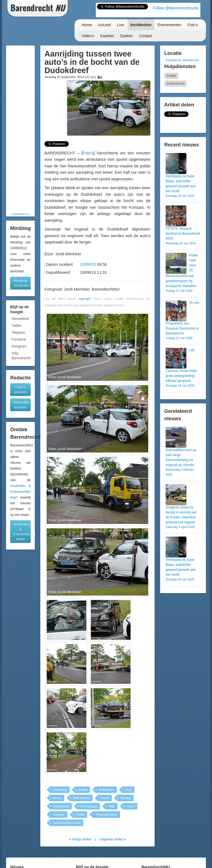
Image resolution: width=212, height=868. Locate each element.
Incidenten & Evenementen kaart (20, 492)
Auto (129, 790)
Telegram (18, 333)
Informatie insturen (21, 405)
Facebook (19, 339)
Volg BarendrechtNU (21, 356)
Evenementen (169, 25)
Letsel (130, 806)
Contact (145, 36)
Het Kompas (89, 806)
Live (121, 25)
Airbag (83, 790)
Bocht (105, 798)
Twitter (16, 326)
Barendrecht (81, 798)
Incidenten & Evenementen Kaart (22, 531)
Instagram (19, 346)
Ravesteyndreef (107, 815)
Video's (88, 36)
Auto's (57, 798)
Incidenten (141, 25)
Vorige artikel (82, 839)
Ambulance (106, 790)
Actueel (104, 25)
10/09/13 (88, 264)
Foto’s (88, 153)
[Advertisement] (25, 129)
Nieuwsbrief (20, 319)
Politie (80, 815)
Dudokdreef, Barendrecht (182, 60)
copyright (84, 299)
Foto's (193, 25)
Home (87, 25)
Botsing (126, 798)
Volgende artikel (111, 839)
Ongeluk (59, 815)
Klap (112, 806)
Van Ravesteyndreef (67, 823)
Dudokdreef (61, 806)
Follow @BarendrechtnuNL (176, 8)
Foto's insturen (20, 389)
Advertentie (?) (20, 214)
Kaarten (107, 36)
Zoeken (126, 36)
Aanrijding (60, 790)
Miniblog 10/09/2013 (22, 283)
